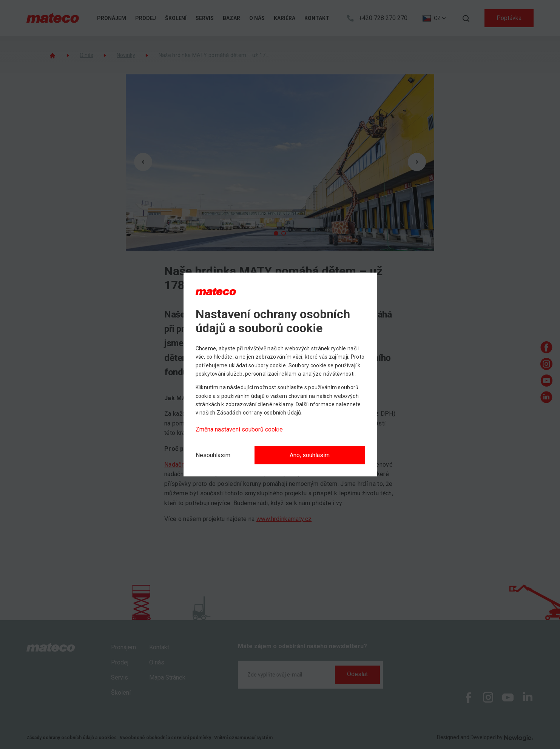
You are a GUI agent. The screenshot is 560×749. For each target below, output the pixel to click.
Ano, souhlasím (310, 455)
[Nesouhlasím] (213, 455)
